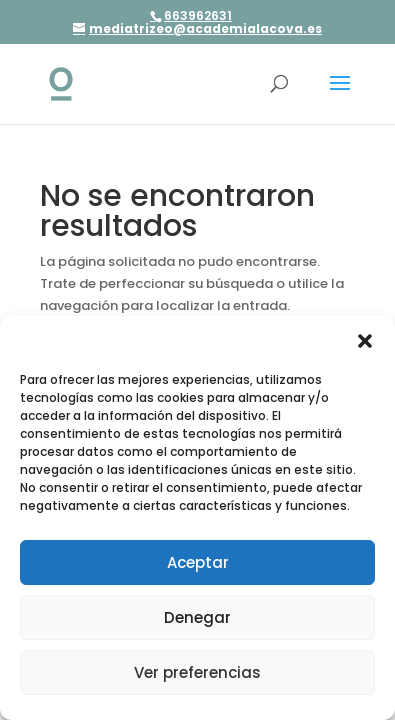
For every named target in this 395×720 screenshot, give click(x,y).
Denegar (197, 617)
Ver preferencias (197, 672)
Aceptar (198, 562)
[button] (365, 341)
